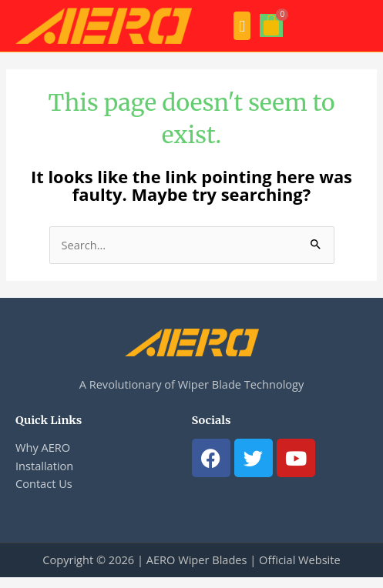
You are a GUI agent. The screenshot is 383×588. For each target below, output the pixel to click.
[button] (242, 26)
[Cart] (271, 25)
